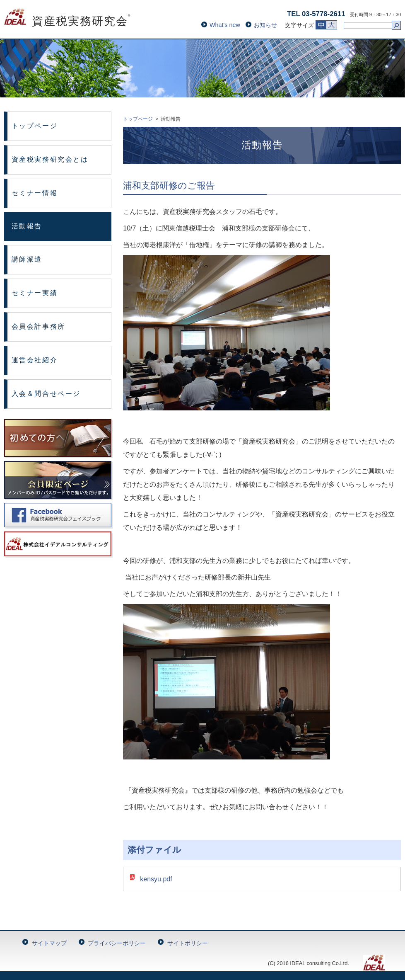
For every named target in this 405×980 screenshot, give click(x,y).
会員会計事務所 (39, 326)
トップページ (35, 126)
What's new (225, 25)
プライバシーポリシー (117, 943)
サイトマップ (49, 943)
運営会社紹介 (35, 360)
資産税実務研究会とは (50, 159)
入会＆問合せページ (46, 394)
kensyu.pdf (156, 879)
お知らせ (265, 25)
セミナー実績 (35, 293)
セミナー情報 (35, 193)
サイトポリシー (188, 943)
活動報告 (27, 226)
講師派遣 (27, 259)
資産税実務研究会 (68, 21)
